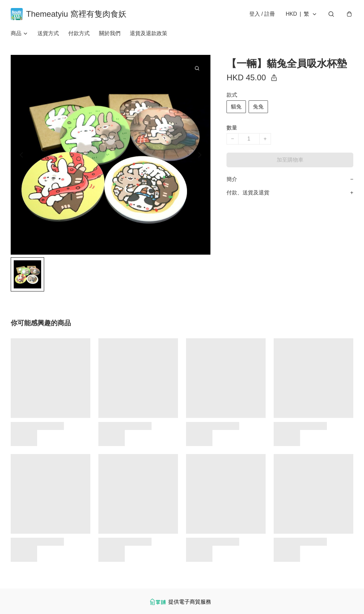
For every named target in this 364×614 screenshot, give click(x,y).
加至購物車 (290, 160)
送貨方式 (48, 33)
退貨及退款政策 (149, 33)
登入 (262, 14)
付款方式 (79, 33)
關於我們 (110, 33)
